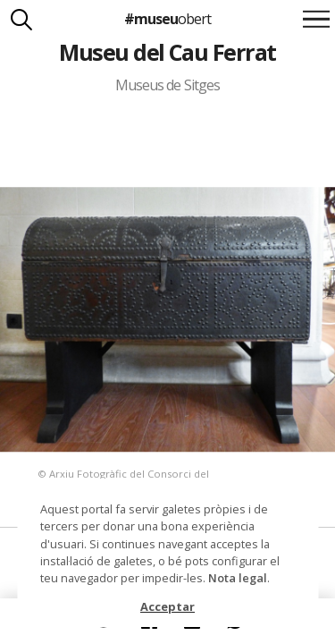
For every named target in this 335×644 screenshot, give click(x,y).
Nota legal (238, 578)
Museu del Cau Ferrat (167, 52)
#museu (167, 19)
